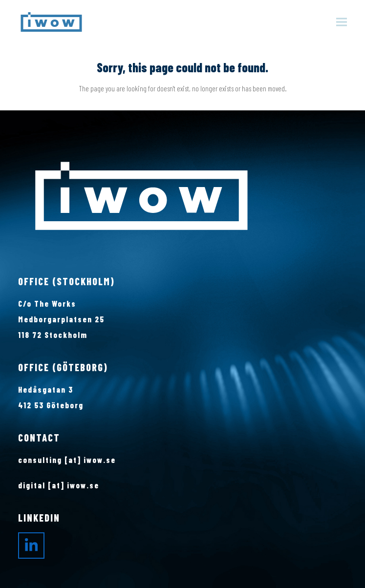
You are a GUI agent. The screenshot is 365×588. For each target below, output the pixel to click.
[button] (342, 22)
